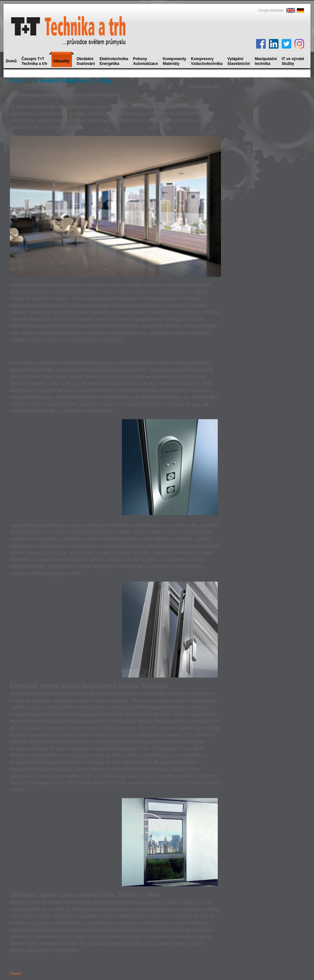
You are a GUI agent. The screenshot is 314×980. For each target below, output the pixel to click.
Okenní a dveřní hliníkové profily (61, 80)
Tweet (16, 973)
